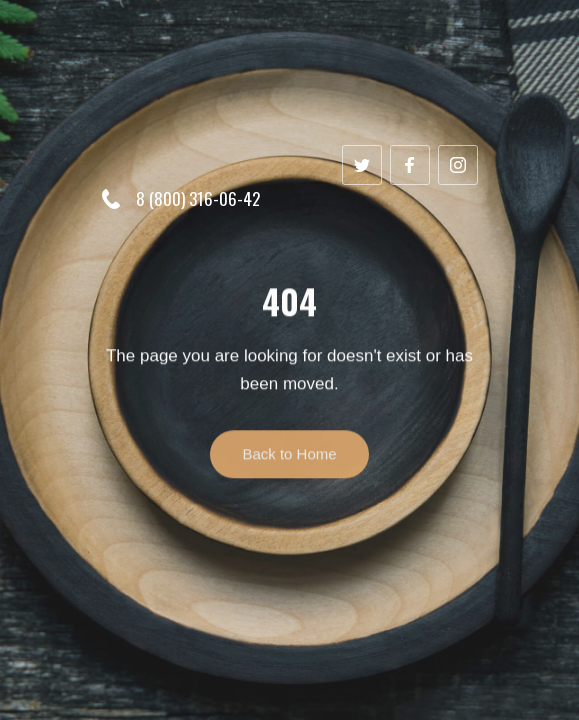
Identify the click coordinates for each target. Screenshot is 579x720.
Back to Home (289, 463)
